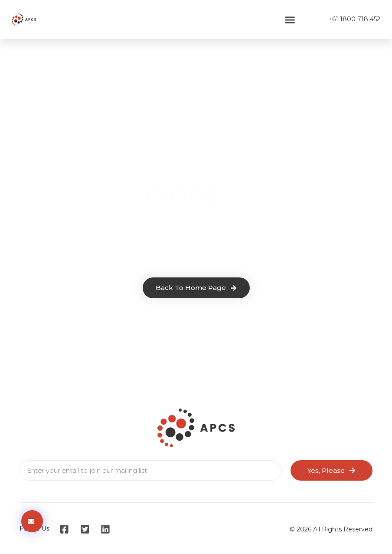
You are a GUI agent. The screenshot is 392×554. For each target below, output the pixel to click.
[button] (290, 20)
